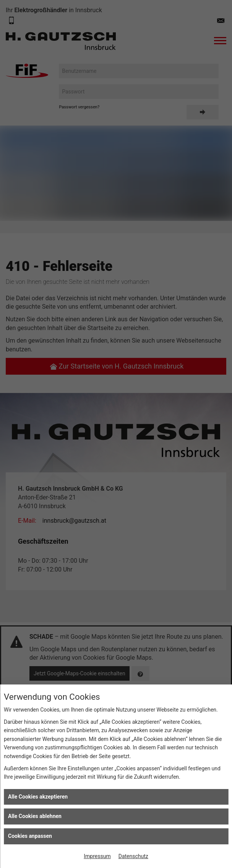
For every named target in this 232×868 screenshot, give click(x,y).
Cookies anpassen (30, 836)
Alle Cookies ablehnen (35, 816)
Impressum (97, 856)
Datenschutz (133, 856)
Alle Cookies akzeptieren (38, 797)
